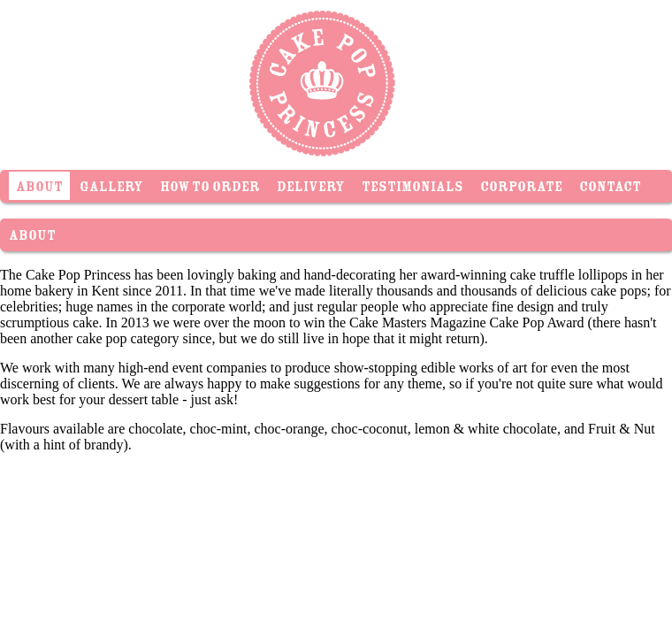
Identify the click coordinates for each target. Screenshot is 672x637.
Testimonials (412, 188)
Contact (610, 188)
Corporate (521, 188)
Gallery (111, 188)
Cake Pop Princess (318, 80)
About (39, 188)
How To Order (210, 188)
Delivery (311, 188)
